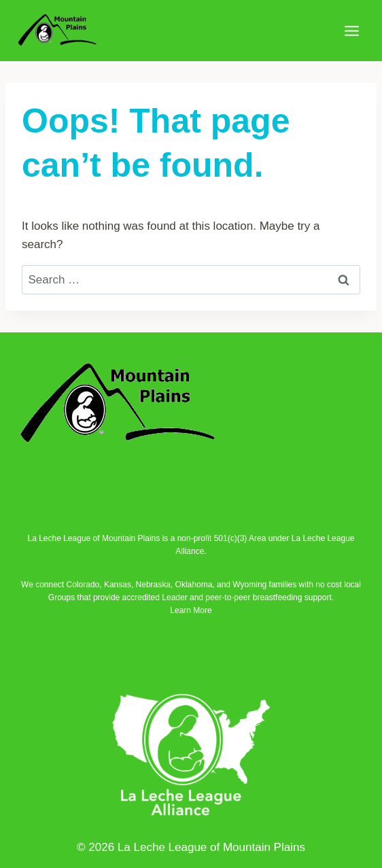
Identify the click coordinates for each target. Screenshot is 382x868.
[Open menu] (351, 31)
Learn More (191, 610)
